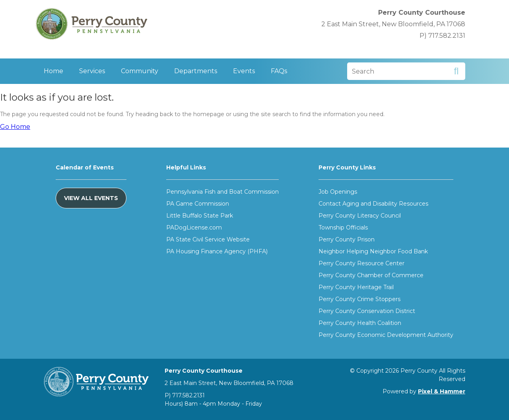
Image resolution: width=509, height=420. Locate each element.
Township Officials (343, 227)
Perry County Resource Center (361, 263)
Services (92, 71)
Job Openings (338, 192)
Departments (196, 71)
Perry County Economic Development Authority (386, 335)
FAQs (279, 71)
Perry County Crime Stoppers (359, 299)
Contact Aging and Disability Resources (373, 204)
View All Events (91, 198)
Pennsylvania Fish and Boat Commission (222, 192)
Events (244, 71)
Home (53, 71)
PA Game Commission (198, 204)
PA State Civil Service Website (208, 239)
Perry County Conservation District (367, 311)
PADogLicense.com (194, 227)
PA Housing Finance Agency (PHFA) (217, 251)
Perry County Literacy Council (360, 216)
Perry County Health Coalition (360, 323)
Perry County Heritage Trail (356, 287)
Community (140, 71)
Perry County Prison (347, 239)
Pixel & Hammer (442, 391)
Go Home (15, 127)
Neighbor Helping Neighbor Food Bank (373, 251)
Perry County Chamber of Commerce (371, 275)
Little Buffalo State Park (200, 216)
